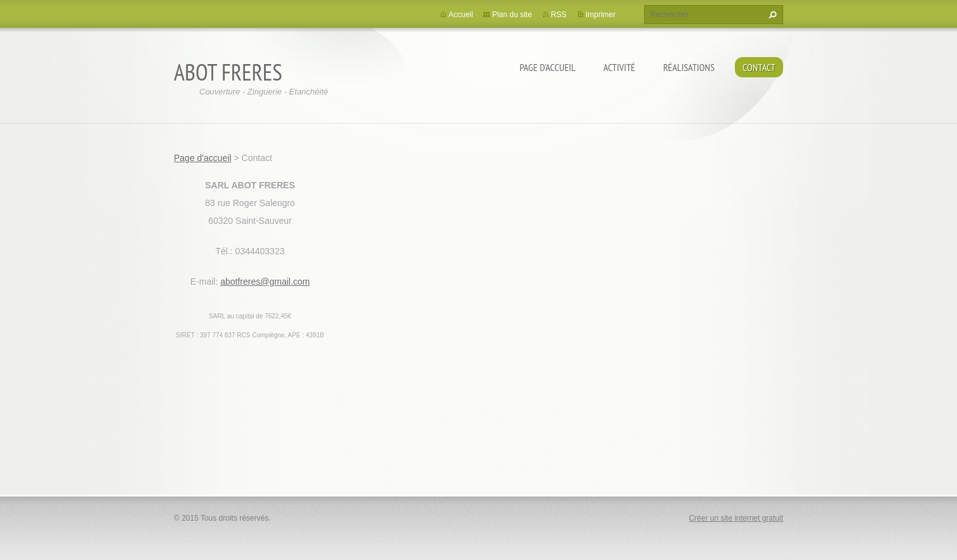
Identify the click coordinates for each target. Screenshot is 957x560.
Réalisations (689, 67)
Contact (759, 67)
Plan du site (512, 15)
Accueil (461, 15)
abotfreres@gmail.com (265, 282)
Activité (619, 67)
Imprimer (601, 15)
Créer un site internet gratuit (736, 518)
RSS (559, 15)
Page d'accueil (548, 67)
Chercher (771, 15)
